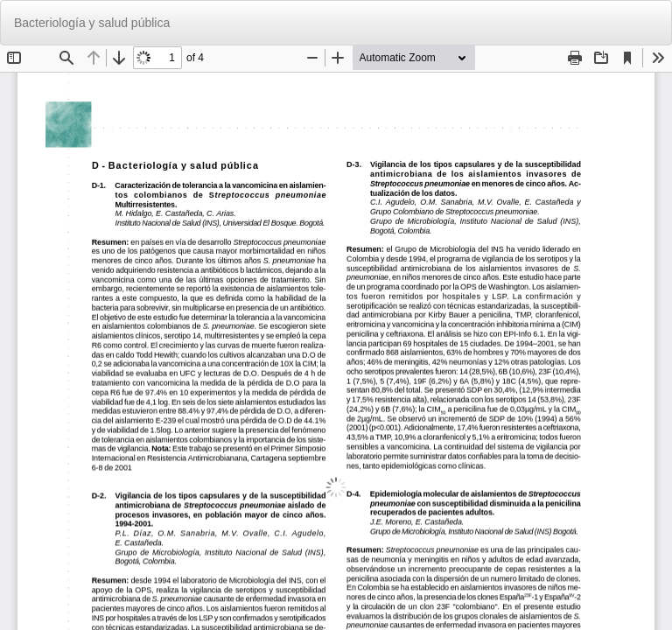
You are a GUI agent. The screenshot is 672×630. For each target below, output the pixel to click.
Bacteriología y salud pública (92, 23)
